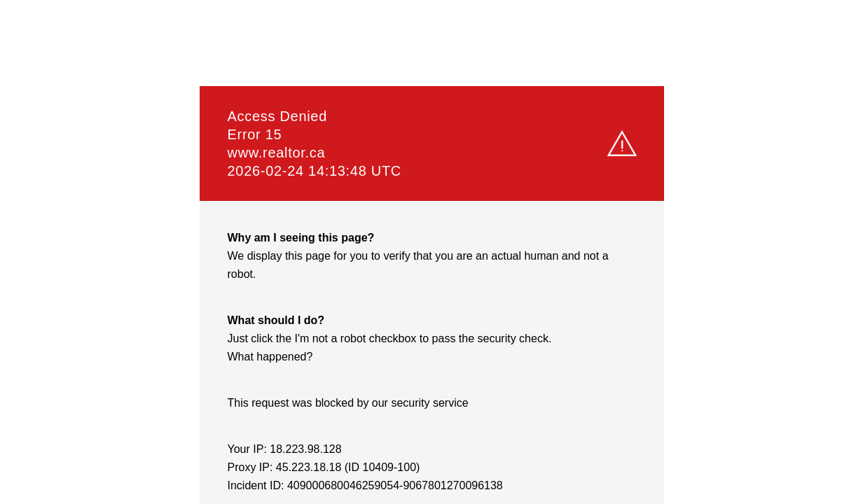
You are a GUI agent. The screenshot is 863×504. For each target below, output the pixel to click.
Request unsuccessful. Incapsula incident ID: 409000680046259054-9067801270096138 (431, 252)
